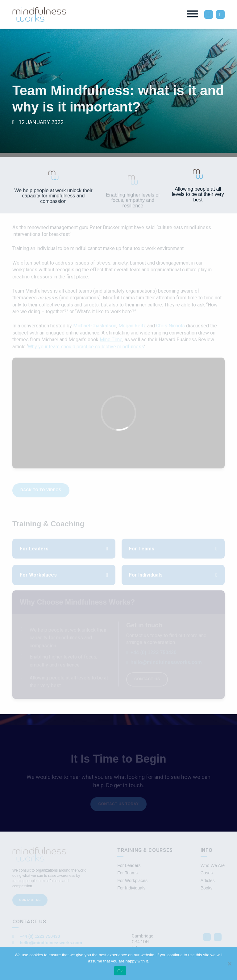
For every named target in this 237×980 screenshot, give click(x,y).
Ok (120, 971)
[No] (229, 964)
